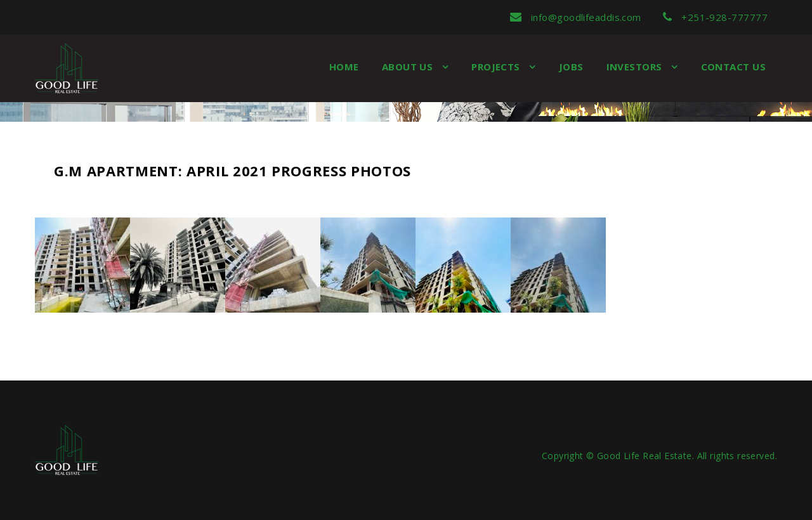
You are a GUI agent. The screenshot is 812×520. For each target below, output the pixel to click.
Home (344, 67)
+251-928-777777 (715, 17)
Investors (636, 67)
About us (409, 67)
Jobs (571, 67)
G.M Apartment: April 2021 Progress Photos (232, 171)
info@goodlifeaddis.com (576, 17)
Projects (497, 67)
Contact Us (734, 67)
